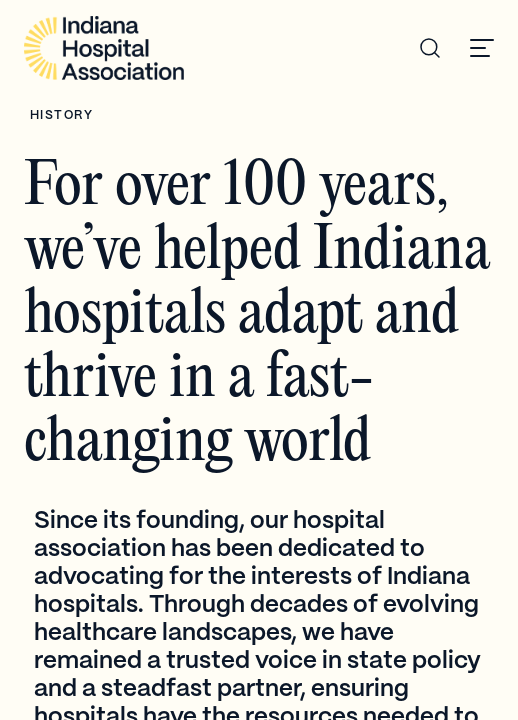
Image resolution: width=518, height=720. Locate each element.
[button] (482, 48)
